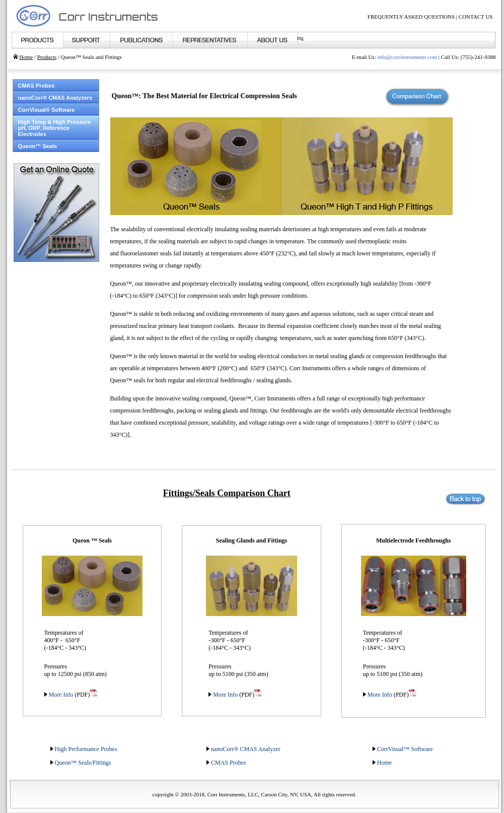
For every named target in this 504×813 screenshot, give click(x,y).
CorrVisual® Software (47, 110)
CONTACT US (476, 17)
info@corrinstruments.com (407, 57)
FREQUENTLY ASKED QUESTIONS (411, 17)
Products (47, 57)
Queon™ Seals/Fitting (82, 763)
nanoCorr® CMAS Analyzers (55, 98)
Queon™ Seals (38, 146)
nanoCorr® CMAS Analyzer (246, 749)
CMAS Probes (37, 86)
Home (26, 57)
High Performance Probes (86, 749)
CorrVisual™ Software (405, 749)
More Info (60, 695)
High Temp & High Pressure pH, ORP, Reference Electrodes (55, 128)
